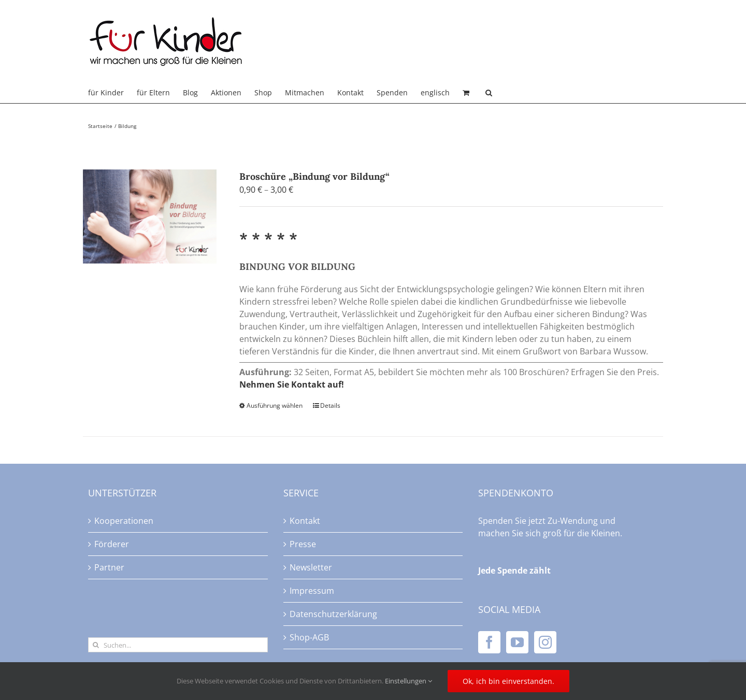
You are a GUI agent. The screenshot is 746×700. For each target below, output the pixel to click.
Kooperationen (124, 521)
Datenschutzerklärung (333, 614)
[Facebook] (489, 642)
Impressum (312, 591)
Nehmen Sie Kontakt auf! (292, 384)
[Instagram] (545, 642)
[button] (489, 93)
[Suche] (96, 645)
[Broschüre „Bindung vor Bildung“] (150, 217)
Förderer (112, 544)
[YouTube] (517, 642)
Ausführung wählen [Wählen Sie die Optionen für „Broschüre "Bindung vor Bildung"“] (275, 405)
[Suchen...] (178, 645)
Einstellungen (408, 681)
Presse (303, 544)
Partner (109, 567)
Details (330, 405)
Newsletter (311, 567)
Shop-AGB (309, 637)
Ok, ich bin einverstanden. (508, 681)
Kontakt (305, 521)
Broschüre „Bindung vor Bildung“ (314, 176)
